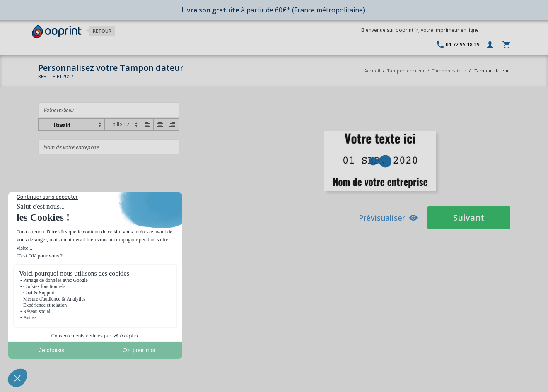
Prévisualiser (388, 218)
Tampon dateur (449, 71)
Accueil (372, 71)
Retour (102, 31)
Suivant (469, 218)
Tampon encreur (407, 71)
